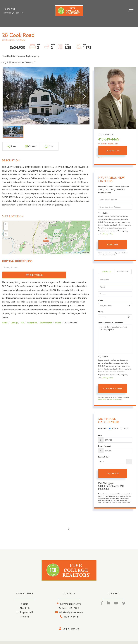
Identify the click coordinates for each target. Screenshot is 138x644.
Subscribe (113, 245)
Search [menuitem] (25, 607)
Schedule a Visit (123, 273)
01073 (58, 315)
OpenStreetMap (76, 253)
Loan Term (103, 431)
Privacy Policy (108, 234)
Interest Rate (104, 459)
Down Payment (105, 449)
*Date (101, 303)
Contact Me (113, 151)
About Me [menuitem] (25, 611)
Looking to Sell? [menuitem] (25, 615)
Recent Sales (113, 144)
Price (100, 438)
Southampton (46, 315)
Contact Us (106, 272)
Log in (66, 632)
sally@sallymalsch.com (13, 13)
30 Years (114, 431)
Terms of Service (114, 402)
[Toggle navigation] (131, 11)
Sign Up (75, 632)
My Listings (102, 144)
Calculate (113, 476)
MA (22, 315)
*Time (101, 314)
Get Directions (77, 267)
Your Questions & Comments (111, 325)
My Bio (101, 158)
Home (5, 315)
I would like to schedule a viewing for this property (115, 342)
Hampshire (32, 315)
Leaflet (66, 253)
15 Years (125, 431)
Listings (14, 315)
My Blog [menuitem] (25, 620)
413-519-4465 (9, 9)
